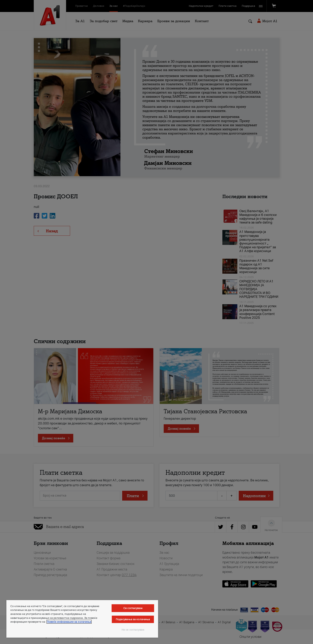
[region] (82, 619)
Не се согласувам (133, 630)
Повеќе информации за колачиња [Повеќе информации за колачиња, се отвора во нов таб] (69, 622)
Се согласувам (133, 608)
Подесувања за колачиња (133, 619)
